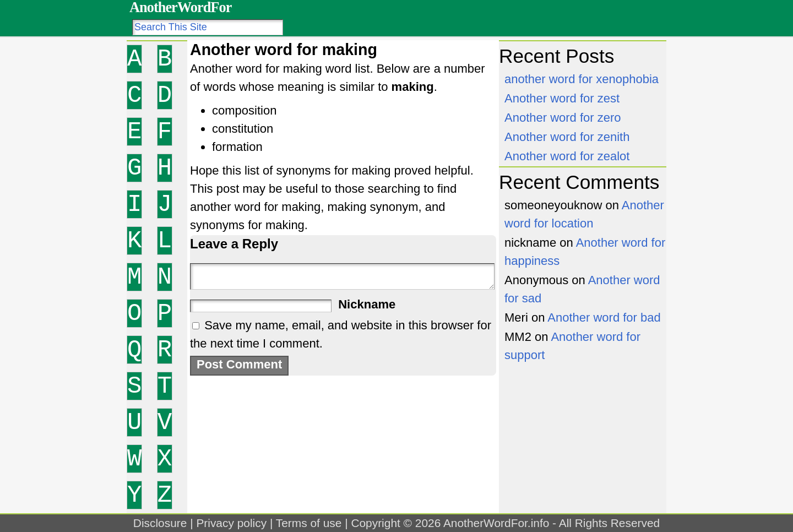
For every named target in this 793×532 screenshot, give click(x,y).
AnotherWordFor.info (496, 523)
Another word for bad (604, 317)
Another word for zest (562, 98)
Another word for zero (563, 118)
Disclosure (160, 523)
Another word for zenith (567, 137)
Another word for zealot (567, 156)
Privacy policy (231, 523)
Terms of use (309, 523)
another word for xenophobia (582, 79)
